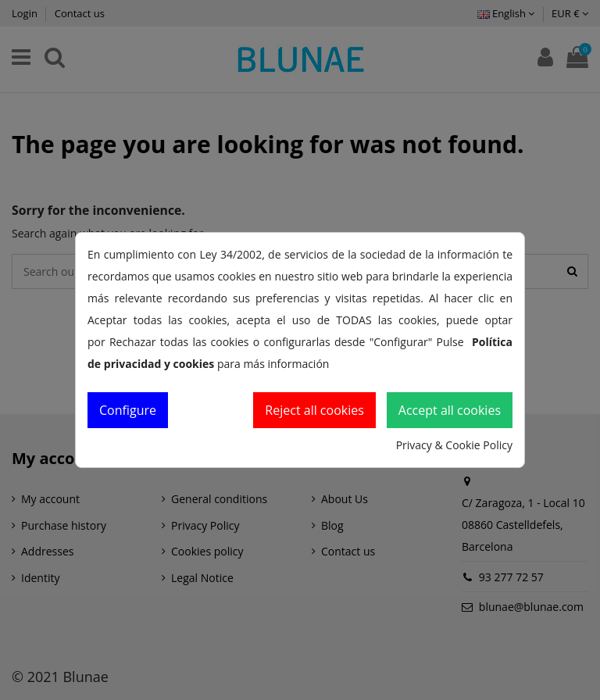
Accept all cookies (450, 410)
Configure (128, 410)
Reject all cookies (314, 410)
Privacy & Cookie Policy (454, 445)
